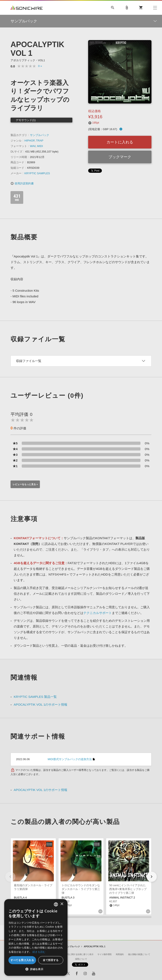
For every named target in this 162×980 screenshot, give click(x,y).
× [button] (62, 904)
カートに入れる (120, 142)
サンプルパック (40, 135)
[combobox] (56, 904)
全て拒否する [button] (51, 960)
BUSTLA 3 (68, 898)
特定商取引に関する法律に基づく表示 (76, 954)
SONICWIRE (27, 8)
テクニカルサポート (98, 613)
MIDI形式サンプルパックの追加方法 (70, 759)
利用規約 (120, 954)
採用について (81, 959)
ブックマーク (120, 157)
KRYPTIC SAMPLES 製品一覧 (35, 697)
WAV (33, 146)
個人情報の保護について (139, 954)
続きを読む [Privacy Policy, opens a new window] (39, 952)
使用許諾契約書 (22, 183)
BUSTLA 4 (20, 898)
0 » (40, 66)
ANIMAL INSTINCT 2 (122, 898)
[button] (152, 877)
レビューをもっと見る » (25, 484)
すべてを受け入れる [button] (22, 960)
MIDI (40, 146)
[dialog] (36, 937)
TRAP (40, 141)
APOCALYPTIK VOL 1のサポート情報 (40, 704)
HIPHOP (30, 141)
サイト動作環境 (105, 954)
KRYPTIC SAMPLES (37, 173)
